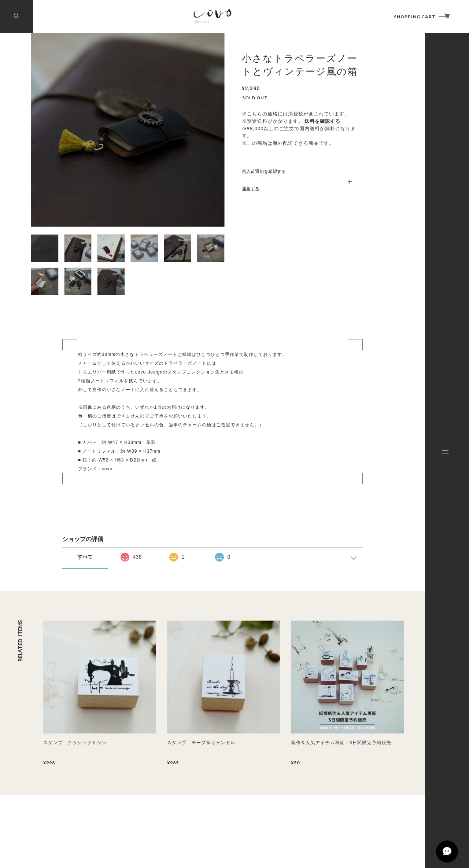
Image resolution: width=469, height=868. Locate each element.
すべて (85, 557)
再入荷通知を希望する (264, 172)
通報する (251, 189)
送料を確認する (322, 121)
